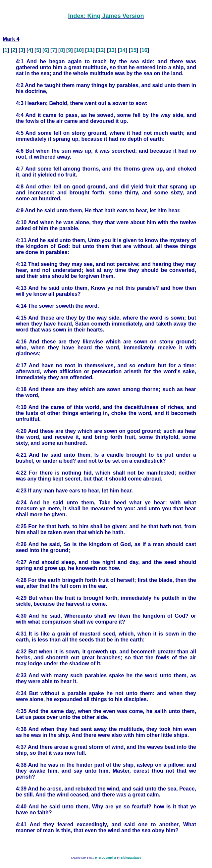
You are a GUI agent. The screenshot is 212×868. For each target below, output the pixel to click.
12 (101, 50)
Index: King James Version (106, 16)
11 (90, 50)
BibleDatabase (131, 858)
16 (144, 50)
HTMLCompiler (106, 858)
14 (123, 50)
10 (79, 50)
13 (112, 50)
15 (133, 50)
